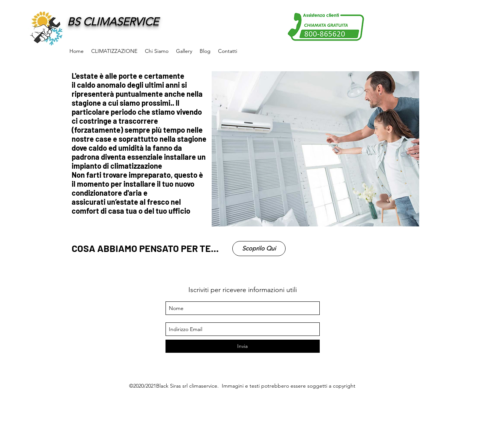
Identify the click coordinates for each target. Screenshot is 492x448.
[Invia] (243, 346)
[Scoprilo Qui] (259, 249)
